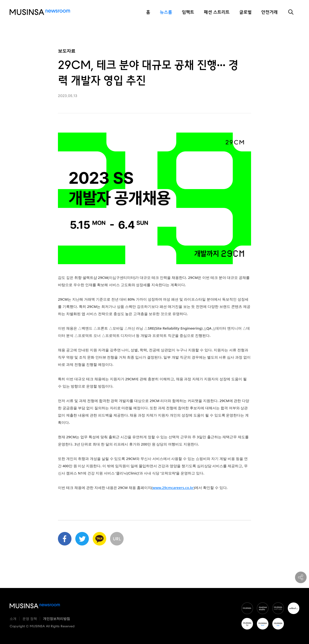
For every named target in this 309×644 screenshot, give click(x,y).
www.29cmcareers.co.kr (173, 488)
